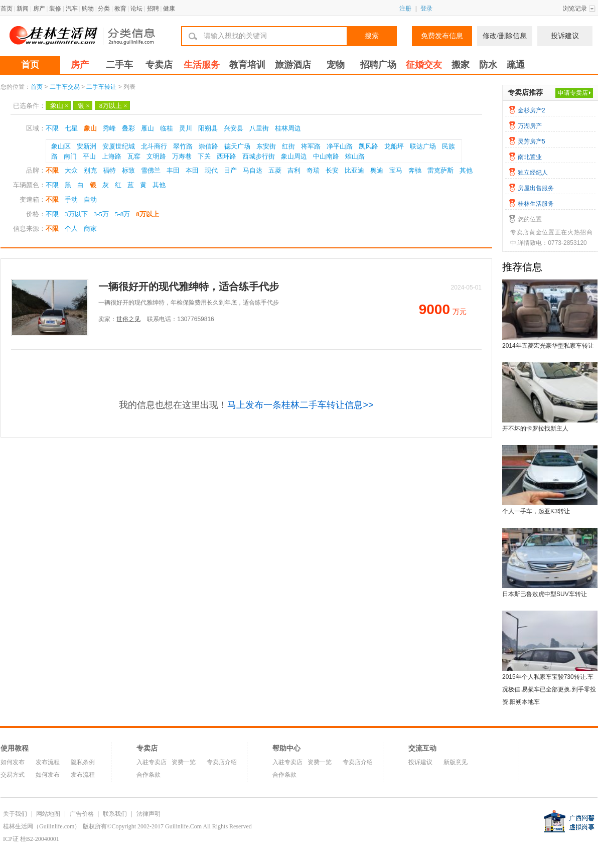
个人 (71, 229)
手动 (71, 199)
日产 (230, 170)
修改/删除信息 (505, 36)
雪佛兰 (151, 170)
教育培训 (247, 65)
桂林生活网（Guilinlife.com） (42, 826)
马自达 (253, 170)
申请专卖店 (573, 93)
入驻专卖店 (152, 762)
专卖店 (159, 65)
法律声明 (148, 814)
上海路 (112, 156)
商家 (90, 229)
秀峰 (109, 128)
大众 (71, 170)
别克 (90, 170)
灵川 (186, 128)
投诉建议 (565, 36)
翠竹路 (183, 146)
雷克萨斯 (440, 170)
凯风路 (368, 146)
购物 (88, 9)
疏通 (516, 65)
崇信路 (208, 146)
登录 (426, 9)
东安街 (266, 146)
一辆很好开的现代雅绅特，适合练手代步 (189, 286)
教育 (120, 9)
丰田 (173, 170)
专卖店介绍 (222, 762)
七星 (71, 128)
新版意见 (456, 762)
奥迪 (377, 170)
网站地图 (48, 814)
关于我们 (15, 814)
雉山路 (355, 156)
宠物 (336, 65)
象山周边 (294, 156)
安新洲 (87, 146)
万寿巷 (182, 156)
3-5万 (101, 214)
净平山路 (340, 146)
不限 (52, 128)
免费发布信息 (442, 36)
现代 (211, 170)
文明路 (156, 156)
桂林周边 (288, 128)
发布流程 (48, 762)
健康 (169, 9)
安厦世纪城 (119, 146)
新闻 (23, 9)
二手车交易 (65, 87)
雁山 (147, 128)
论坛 (136, 9)
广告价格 (82, 814)
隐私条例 (83, 762)
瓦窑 (134, 156)
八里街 (259, 128)
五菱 (275, 170)
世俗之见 (128, 319)
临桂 (167, 128)
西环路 (227, 156)
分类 (104, 9)
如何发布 (13, 762)
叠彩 (128, 128)
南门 (70, 156)
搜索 (372, 36)
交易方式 (13, 775)
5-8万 (122, 214)
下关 (204, 156)
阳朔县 (208, 128)
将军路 (311, 146)
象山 (59, 106)
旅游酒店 (293, 65)
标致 (128, 170)
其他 (466, 170)
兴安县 (234, 128)
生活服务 (202, 65)
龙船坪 (394, 146)
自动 (90, 199)
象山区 (61, 146)
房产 (39, 9)
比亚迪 (354, 170)
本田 (192, 170)
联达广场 (423, 146)
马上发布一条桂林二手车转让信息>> (300, 405)
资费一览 (184, 762)
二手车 (119, 65)
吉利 (294, 170)
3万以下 (76, 214)
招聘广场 (378, 65)
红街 (288, 146)
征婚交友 (424, 65)
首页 (7, 9)
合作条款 (148, 775)
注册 (405, 9)
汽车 (72, 9)
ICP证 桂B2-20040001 (31, 839)
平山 (89, 156)
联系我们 (115, 814)
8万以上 (113, 106)
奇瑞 (313, 170)
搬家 (461, 65)
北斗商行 (154, 146)
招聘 (153, 9)
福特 (109, 170)
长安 (332, 170)
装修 (55, 9)
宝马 (396, 170)
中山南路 (326, 156)
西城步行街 (259, 156)
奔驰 (415, 170)
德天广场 (237, 146)
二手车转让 (101, 87)
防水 (488, 65)
